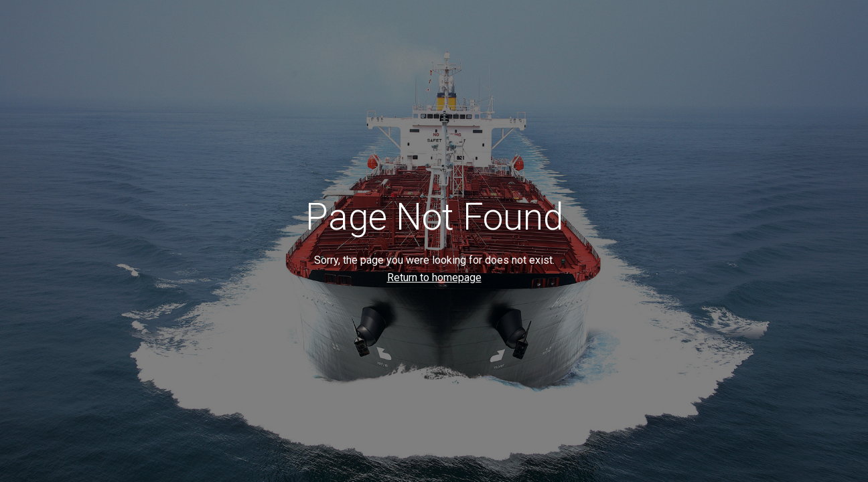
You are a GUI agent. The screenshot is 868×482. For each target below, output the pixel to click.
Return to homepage (434, 277)
